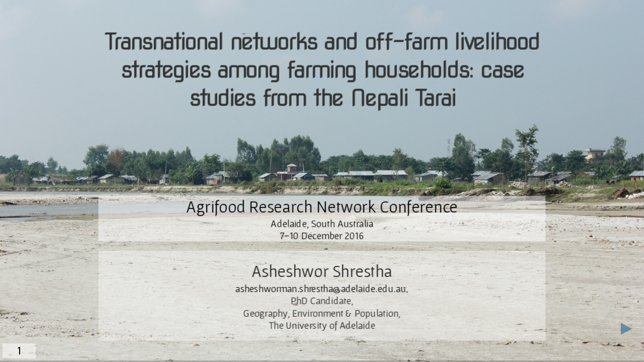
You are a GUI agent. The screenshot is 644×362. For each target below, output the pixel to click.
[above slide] (611, 310)
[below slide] (611, 347)
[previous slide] (592, 329)
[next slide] (629, 329)
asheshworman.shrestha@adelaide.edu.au (321, 289)
